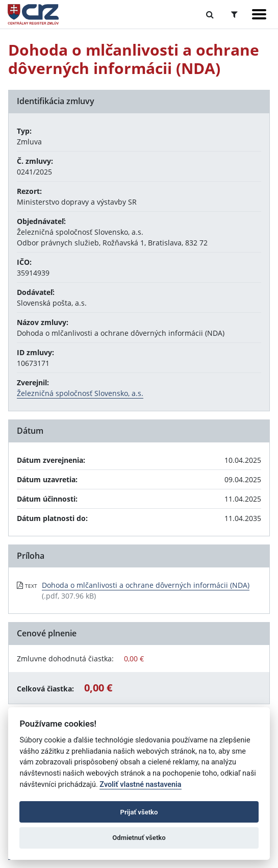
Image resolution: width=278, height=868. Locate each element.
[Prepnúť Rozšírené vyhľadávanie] (234, 14)
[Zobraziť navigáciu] (259, 14)
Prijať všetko (139, 812)
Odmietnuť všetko (139, 838)
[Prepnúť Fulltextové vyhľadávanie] (210, 14)
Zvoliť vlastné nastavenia (140, 785)
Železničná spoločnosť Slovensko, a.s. (80, 393)
